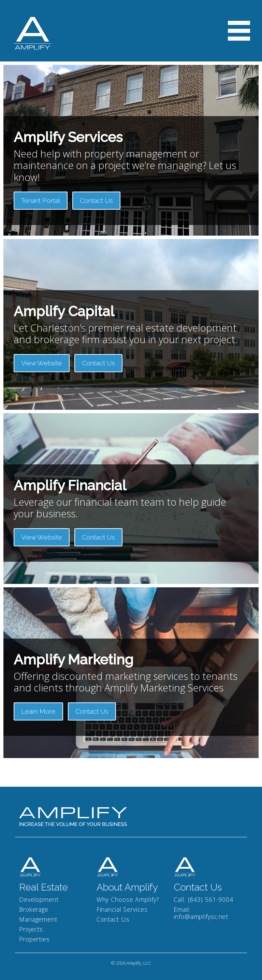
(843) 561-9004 (211, 899)
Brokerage (34, 909)
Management (38, 919)
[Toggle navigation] (239, 31)
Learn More (38, 711)
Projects (31, 929)
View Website (42, 363)
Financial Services (122, 909)
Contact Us (96, 200)
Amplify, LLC (139, 963)
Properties (34, 939)
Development (39, 899)
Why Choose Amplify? (128, 899)
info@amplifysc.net (201, 916)
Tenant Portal (41, 200)
